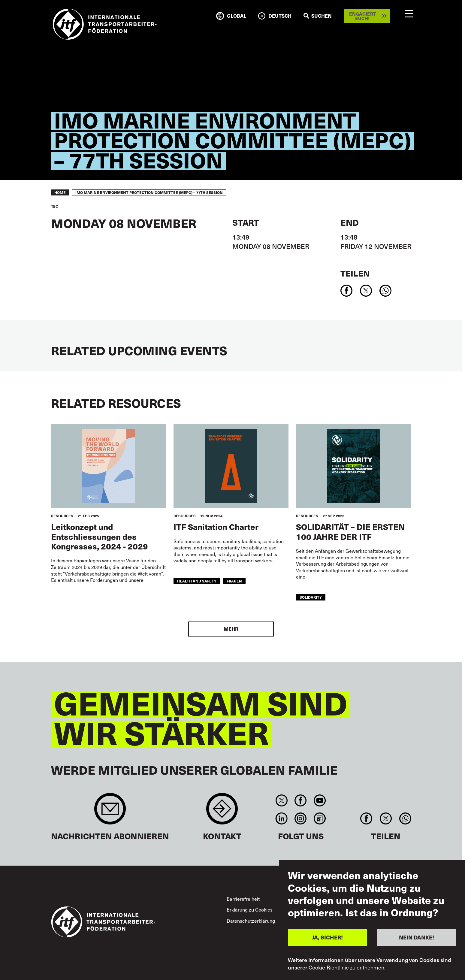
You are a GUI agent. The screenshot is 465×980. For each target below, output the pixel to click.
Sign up (110, 812)
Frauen (234, 581)
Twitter (282, 800)
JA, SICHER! (328, 937)
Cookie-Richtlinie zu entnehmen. (347, 967)
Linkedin (282, 818)
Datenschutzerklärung (251, 921)
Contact (222, 812)
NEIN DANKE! (417, 937)
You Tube (320, 800)
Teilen (355, 273)
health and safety (197, 581)
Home (60, 192)
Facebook (301, 800)
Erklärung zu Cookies (250, 909)
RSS (320, 818)
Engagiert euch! (362, 16)
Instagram (301, 818)
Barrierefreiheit (243, 899)
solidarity (311, 597)
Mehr (231, 629)
